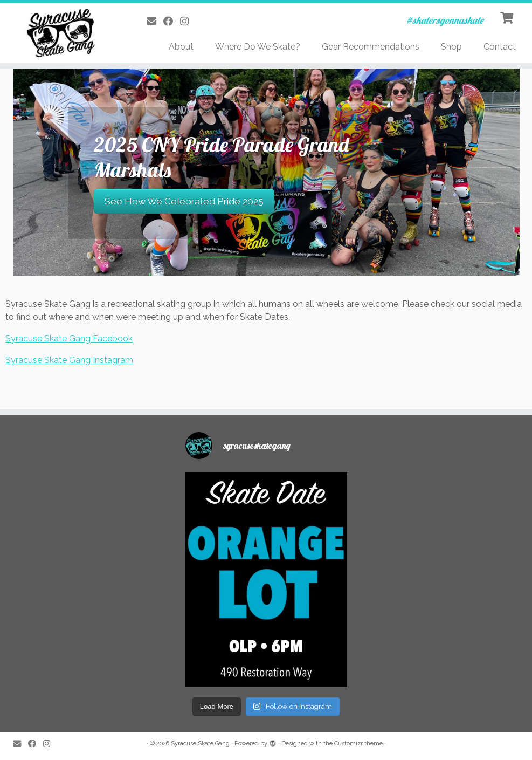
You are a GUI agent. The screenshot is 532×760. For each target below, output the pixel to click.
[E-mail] (155, 21)
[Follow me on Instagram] (188, 21)
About (181, 47)
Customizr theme (358, 744)
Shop (451, 47)
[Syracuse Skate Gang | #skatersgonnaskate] (62, 33)
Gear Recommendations (371, 47)
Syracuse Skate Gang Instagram (69, 360)
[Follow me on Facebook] (172, 21)
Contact (500, 47)
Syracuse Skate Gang (200, 744)
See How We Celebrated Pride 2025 (184, 201)
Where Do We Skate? (258, 47)
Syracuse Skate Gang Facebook (69, 338)
